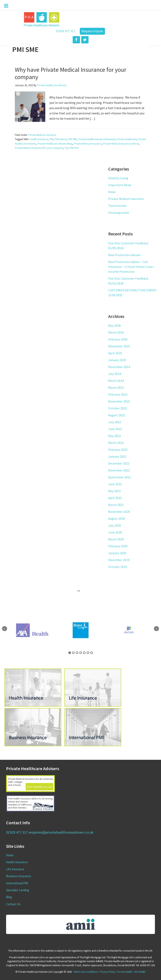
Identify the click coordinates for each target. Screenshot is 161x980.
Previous (5, 629)
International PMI (17, 883)
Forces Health (125, 972)
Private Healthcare (127, 139)
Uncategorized (118, 213)
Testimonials (117, 206)
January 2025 (117, 360)
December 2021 (119, 463)
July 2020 (115, 525)
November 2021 (119, 470)
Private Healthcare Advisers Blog (55, 144)
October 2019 (118, 567)
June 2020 (115, 532)
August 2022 (117, 415)
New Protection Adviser (125, 255)
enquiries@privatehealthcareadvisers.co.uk (61, 832)
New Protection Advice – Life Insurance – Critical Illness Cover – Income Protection (132, 267)
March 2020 (116, 539)
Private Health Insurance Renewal (97, 139)
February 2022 (118, 450)
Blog (9, 897)
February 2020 (118, 546)
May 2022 (115, 436)
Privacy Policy (108, 972)
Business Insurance (19, 876)
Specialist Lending (18, 890)
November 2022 (119, 401)
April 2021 (115, 498)
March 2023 (116, 387)
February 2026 (118, 339)
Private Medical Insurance (42, 135)
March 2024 (116, 381)
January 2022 (117, 456)
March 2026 (116, 332)
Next (156, 629)
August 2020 (117, 518)
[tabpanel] (81, 630)
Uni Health (140, 972)
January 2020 (117, 553)
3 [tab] (77, 653)
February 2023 (118, 394)
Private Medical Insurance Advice (121, 144)
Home (10, 855)
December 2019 (119, 560)
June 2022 (115, 429)
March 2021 (116, 505)
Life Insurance (15, 869)
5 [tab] (84, 653)
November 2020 (119, 512)
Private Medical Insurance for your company (39, 148)
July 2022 (115, 422)
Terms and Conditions (86, 972)
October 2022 (118, 408)
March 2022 (116, 443)
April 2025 (115, 353)
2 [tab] (73, 653)
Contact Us (13, 904)
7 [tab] (92, 653)
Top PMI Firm (72, 148)
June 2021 (115, 484)
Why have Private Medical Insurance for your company (71, 73)
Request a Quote (92, 31)
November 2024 (119, 367)
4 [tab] (81, 653)
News (112, 192)
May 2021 (115, 491)
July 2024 (115, 374)
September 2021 (120, 477)
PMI (51, 139)
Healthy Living (118, 178)
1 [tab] (70, 653)
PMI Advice (61, 139)
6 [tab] (88, 653)
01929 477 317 (66, 31)
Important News (120, 185)
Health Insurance (39, 139)
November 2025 (119, 346)
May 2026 (115, 325)
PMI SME (73, 139)
